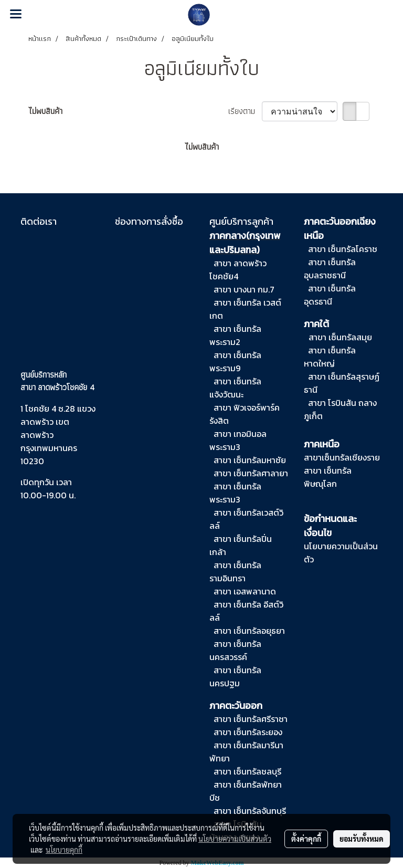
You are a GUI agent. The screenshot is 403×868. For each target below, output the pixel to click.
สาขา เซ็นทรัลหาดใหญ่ (330, 357)
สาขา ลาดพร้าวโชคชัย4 (238, 270)
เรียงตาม (245, 111)
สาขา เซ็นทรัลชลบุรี (247, 771)
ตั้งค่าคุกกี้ (306, 839)
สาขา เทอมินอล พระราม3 (238, 440)
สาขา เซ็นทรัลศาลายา (251, 473)
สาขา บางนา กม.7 (244, 289)
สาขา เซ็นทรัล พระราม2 (235, 335)
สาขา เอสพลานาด (245, 591)
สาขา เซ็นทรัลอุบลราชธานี (330, 269)
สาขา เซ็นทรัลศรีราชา (250, 719)
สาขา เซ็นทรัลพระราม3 (235, 493)
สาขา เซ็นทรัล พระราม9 (235, 362)
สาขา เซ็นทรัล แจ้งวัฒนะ (235, 388)
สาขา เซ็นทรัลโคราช (343, 249)
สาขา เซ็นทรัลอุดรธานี (330, 295)
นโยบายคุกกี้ (64, 850)
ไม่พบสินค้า (45, 111)
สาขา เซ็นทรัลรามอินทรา (235, 572)
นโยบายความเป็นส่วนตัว (235, 839)
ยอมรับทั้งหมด (362, 839)
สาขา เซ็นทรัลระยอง (248, 732)
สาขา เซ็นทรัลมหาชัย (250, 460)
